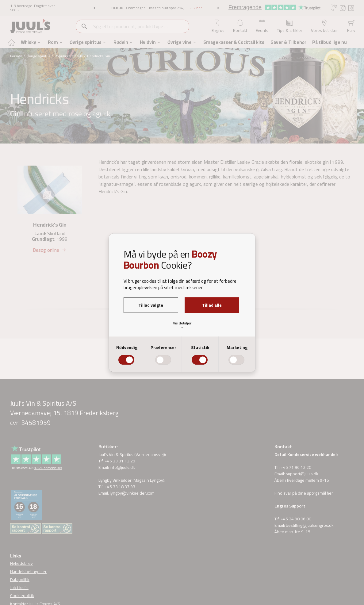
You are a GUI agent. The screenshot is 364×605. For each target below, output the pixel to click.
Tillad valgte (151, 305)
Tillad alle (212, 305)
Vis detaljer (182, 325)
